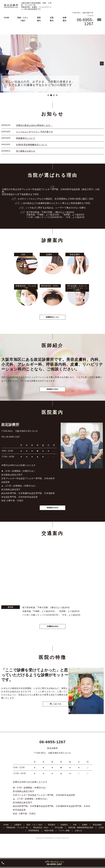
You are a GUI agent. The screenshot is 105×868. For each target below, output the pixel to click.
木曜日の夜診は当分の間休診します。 (34, 125)
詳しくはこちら (52, 725)
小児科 (101, 841)
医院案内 (52, 838)
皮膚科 (85, 838)
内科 (75, 838)
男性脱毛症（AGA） (41, 841)
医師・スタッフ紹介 (35, 838)
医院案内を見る (53, 518)
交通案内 (18, 838)
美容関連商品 (34, 844)
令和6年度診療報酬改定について (32, 145)
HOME (7, 18)
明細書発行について (26, 138)
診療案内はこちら (53, 322)
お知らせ (78, 844)
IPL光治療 (59, 841)
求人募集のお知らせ (26, 151)
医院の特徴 (49, 844)
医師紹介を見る (53, 396)
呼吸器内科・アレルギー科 (17, 841)
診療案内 (64, 838)
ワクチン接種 (64, 844)
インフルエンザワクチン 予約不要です (35, 132)
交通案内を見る (53, 638)
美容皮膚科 (97, 838)
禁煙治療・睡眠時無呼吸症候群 (81, 841)
